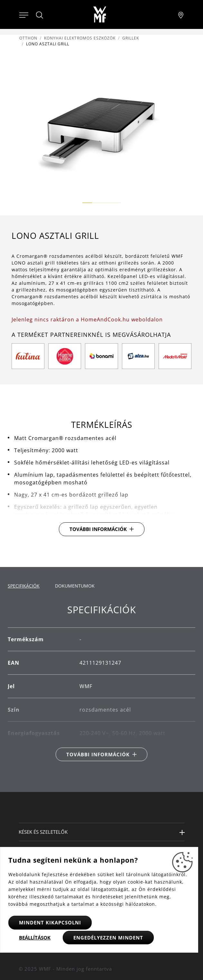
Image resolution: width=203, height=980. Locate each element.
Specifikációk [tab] (24, 586)
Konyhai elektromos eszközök (80, 38)
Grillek (131, 38)
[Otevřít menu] (24, 14)
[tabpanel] (101, 683)
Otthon (28, 38)
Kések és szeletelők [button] (43, 832)
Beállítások (35, 938)
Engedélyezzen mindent (108, 938)
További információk (98, 529)
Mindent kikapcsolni (50, 922)
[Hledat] (40, 15)
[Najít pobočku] (181, 14)
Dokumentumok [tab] (75, 586)
